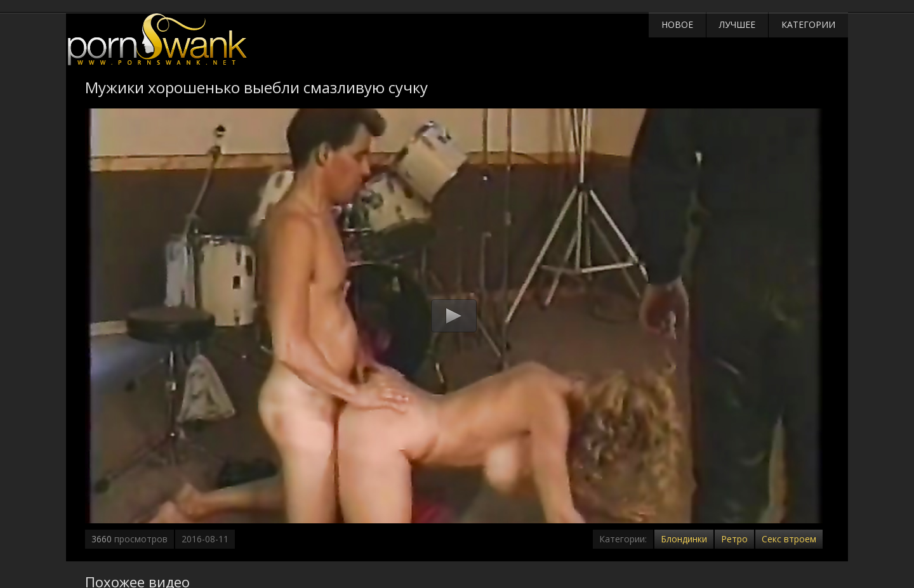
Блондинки (684, 539)
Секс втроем (789, 539)
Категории (808, 24)
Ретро (734, 539)
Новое (677, 24)
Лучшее (737, 24)
